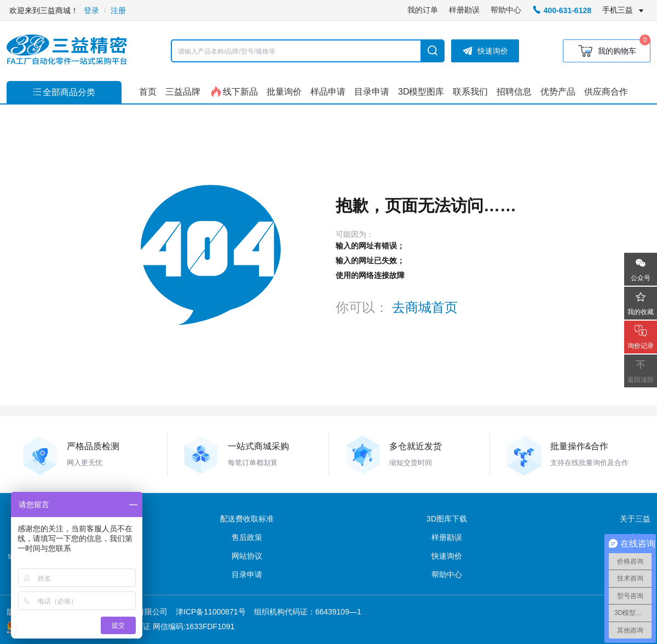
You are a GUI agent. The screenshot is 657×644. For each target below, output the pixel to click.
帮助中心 (506, 10)
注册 (118, 10)
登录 (91, 10)
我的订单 (423, 10)
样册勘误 (464, 10)
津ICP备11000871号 (211, 612)
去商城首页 (425, 307)
